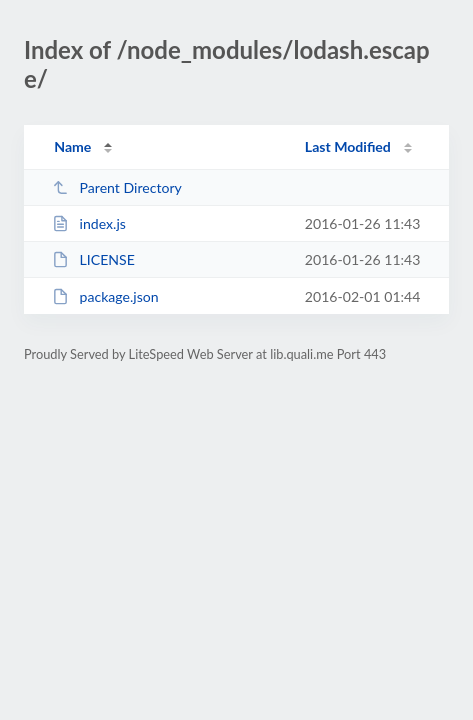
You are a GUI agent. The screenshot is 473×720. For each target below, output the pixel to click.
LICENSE (93, 259)
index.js (89, 223)
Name (72, 146)
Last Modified (348, 146)
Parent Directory (117, 187)
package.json (105, 296)
